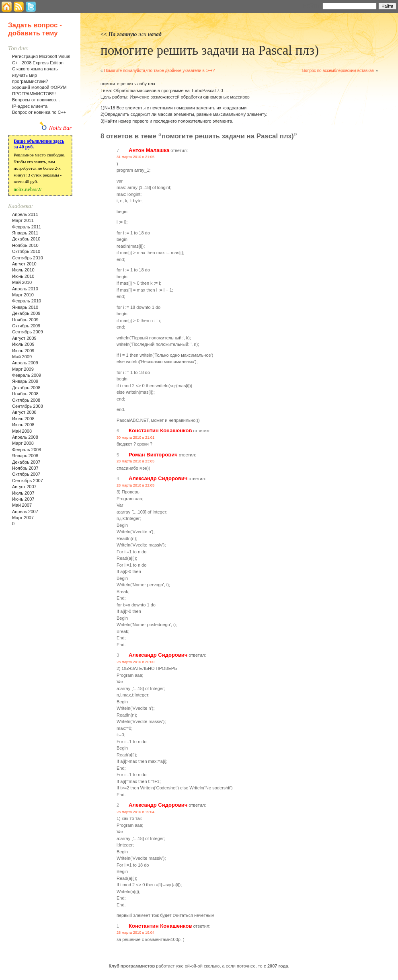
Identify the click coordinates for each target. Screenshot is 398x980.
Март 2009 (23, 369)
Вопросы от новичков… (36, 100)
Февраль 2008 (27, 450)
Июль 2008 (23, 419)
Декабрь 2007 (26, 462)
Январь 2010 (25, 307)
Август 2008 (24, 412)
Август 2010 (24, 264)
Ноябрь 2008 (25, 394)
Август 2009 (24, 338)
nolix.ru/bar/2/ (28, 189)
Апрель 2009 (25, 363)
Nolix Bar (60, 128)
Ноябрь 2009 (25, 320)
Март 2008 (23, 443)
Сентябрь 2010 (28, 258)
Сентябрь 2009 (28, 332)
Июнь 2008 (23, 425)
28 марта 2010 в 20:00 (135, 662)
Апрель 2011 (25, 214)
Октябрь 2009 (26, 326)
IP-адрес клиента (30, 106)
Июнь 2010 (23, 276)
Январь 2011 (25, 233)
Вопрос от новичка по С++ (39, 112)
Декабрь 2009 (26, 313)
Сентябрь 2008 (28, 406)
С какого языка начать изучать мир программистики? (35, 75)
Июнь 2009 (23, 351)
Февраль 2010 (27, 301)
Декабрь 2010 (26, 239)
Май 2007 (22, 505)
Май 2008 (22, 431)
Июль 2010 (23, 270)
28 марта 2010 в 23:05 (135, 461)
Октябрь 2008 (26, 400)
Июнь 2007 (23, 499)
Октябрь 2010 (26, 251)
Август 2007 (24, 487)
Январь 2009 (25, 381)
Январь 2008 (25, 456)
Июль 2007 (23, 493)
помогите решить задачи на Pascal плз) (210, 50)
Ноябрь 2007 (25, 468)
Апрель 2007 (25, 512)
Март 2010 (23, 295)
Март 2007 (23, 518)
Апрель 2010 (25, 289)
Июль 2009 (23, 344)
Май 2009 (22, 357)
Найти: (312, 6)
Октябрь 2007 (26, 474)
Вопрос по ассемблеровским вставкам (339, 71)
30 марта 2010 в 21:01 (135, 438)
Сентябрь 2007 (28, 481)
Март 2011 (23, 220)
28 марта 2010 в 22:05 (135, 485)
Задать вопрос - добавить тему (35, 29)
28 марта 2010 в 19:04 (135, 812)
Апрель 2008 (25, 437)
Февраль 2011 (27, 227)
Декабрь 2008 (26, 388)
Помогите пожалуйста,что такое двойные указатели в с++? (159, 71)
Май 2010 (22, 282)
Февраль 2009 (27, 375)
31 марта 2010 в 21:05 (135, 157)
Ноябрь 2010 (25, 245)
